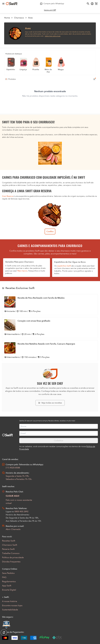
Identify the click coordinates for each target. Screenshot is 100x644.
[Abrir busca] (88, 4)
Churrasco (19, 18)
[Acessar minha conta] (92, 4)
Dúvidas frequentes (11, 562)
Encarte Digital (9, 590)
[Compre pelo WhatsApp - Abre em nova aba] (52, 4)
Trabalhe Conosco (11, 553)
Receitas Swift (9, 541)
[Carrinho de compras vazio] (96, 4)
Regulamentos (9, 581)
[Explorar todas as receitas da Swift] (50, 403)
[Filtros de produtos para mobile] (94, 79)
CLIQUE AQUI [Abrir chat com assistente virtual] (12, 496)
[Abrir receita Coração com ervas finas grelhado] (50, 328)
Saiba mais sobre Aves (53, 36)
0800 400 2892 (21, 512)
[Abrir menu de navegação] (3, 4)
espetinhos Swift (64, 266)
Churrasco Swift (10, 545)
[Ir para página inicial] (12, 4)
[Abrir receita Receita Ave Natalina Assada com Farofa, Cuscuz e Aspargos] (50, 351)
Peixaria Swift (8, 549)
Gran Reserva (8, 196)
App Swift (7, 586)
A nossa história (10, 601)
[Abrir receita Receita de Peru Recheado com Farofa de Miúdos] (50, 305)
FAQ (4, 577)
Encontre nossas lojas (12, 606)
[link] (50, 10)
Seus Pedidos (8, 573)
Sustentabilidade (10, 610)
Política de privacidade (13, 557)
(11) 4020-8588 (13, 468)
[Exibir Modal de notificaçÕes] (4, 633)
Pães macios (22, 271)
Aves (30, 18)
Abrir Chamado (13, 529)
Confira (50, 232)
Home (7, 18)
